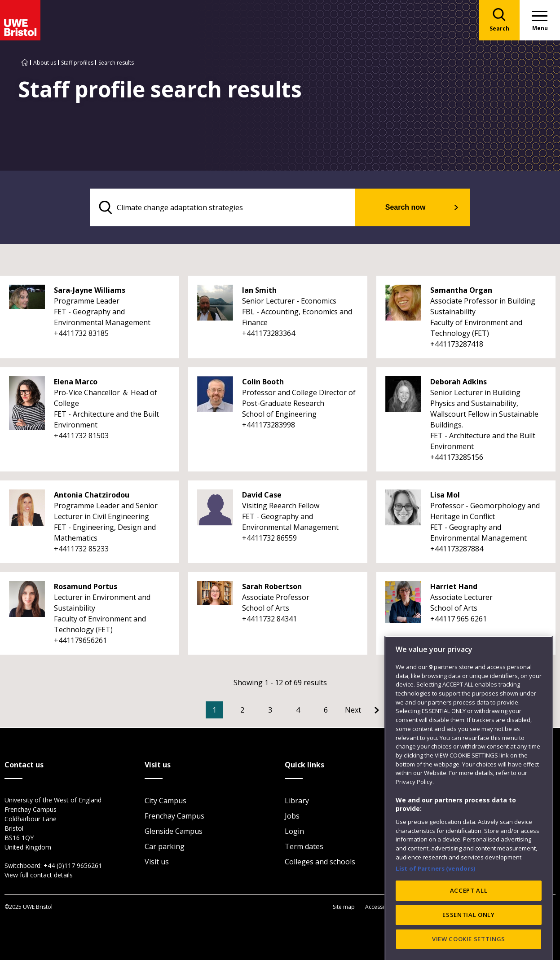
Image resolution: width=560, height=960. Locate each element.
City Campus (165, 801)
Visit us (157, 862)
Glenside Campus (174, 831)
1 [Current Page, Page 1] (214, 710)
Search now (406, 207)
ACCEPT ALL (469, 936)
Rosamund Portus (86, 586)
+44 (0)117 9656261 (73, 865)
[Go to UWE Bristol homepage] (25, 63)
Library (297, 801)
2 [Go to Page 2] (242, 710)
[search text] (223, 207)
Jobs (292, 816)
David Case (262, 495)
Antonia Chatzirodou (92, 495)
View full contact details (39, 875)
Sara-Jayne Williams (90, 290)
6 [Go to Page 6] (326, 710)
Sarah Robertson (272, 586)
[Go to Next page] (362, 710)
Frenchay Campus (174, 816)
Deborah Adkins (459, 382)
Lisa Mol (445, 495)
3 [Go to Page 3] (270, 710)
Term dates (304, 846)
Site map (344, 907)
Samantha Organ (461, 290)
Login (294, 831)
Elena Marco (76, 382)
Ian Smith (259, 290)
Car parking (165, 846)
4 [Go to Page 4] (298, 710)
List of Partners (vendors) (436, 914)
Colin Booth (263, 382)
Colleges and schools (320, 862)
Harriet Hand (454, 586)
